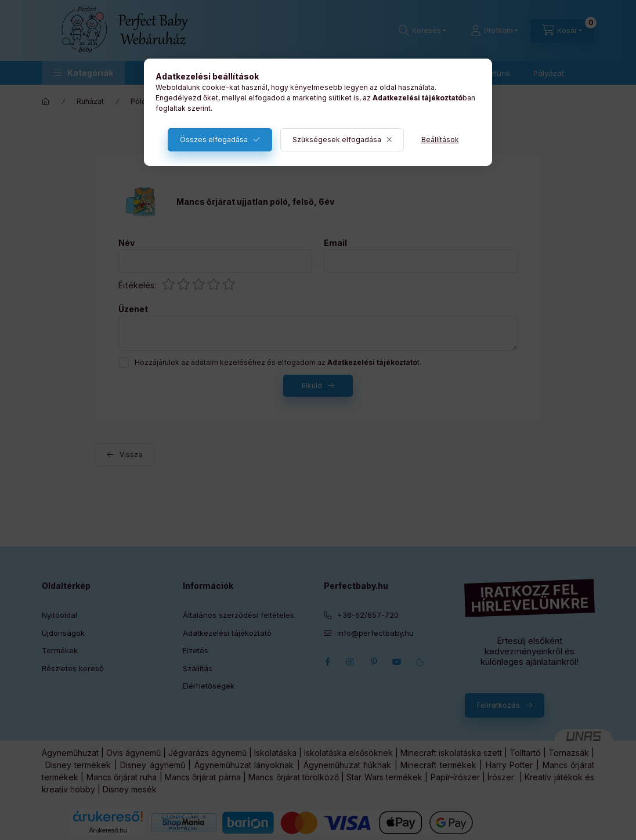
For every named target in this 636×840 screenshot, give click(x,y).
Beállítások (440, 140)
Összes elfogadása (214, 140)
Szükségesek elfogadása (337, 140)
